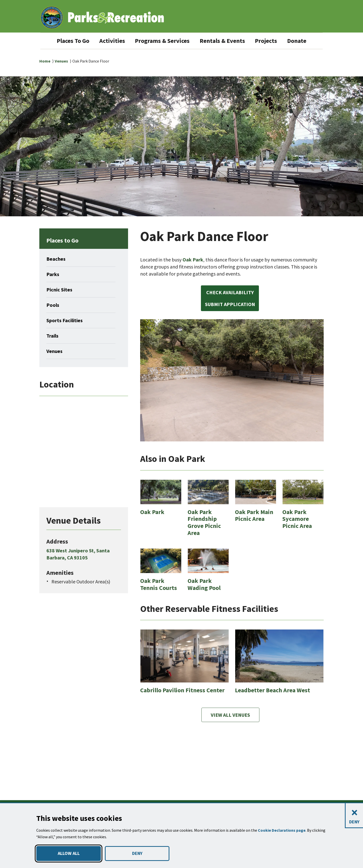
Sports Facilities (66, 320)
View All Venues (230, 733)
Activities (108, 41)
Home (45, 61)
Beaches (57, 259)
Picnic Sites (60, 290)
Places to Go (65, 240)
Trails (53, 336)
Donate (306, 41)
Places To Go (66, 41)
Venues (62, 61)
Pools (53, 305)
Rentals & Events (227, 41)
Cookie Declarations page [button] (283, 830)
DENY (137, 853)
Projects (274, 41)
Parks (53, 274)
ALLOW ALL (68, 853)
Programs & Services (162, 41)
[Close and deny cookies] (354, 816)
